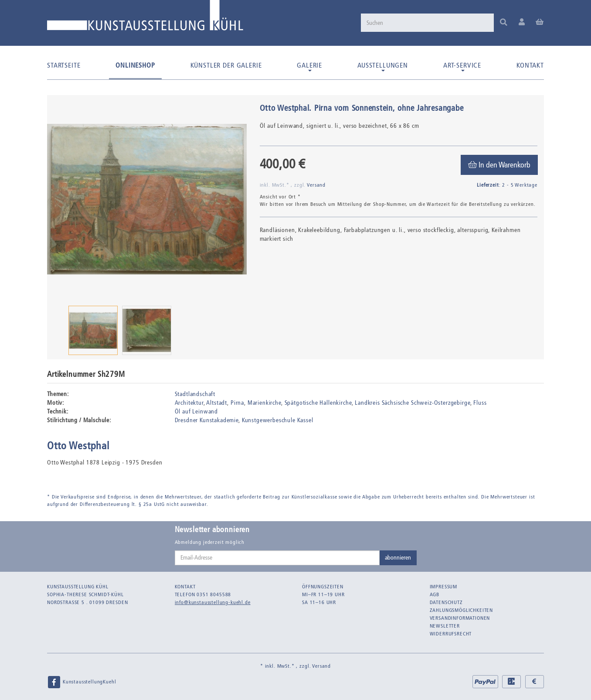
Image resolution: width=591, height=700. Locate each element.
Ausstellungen (383, 66)
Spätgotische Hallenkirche (318, 403)
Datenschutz (446, 602)
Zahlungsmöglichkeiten (462, 610)
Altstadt (217, 403)
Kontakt (530, 65)
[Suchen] (426, 23)
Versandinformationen (460, 618)
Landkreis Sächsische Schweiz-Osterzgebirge (412, 403)
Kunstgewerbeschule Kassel (278, 420)
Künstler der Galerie (226, 65)
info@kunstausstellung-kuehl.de (213, 602)
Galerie (309, 66)
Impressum (444, 587)
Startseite (64, 65)
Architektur (189, 403)
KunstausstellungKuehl (82, 682)
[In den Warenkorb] (499, 165)
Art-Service (462, 66)
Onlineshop (135, 65)
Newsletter (445, 626)
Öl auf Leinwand (197, 411)
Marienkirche (264, 403)
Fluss (480, 403)
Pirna (237, 403)
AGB (435, 594)
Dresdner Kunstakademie (207, 420)
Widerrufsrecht (451, 634)
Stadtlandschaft (195, 394)
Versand (316, 185)
